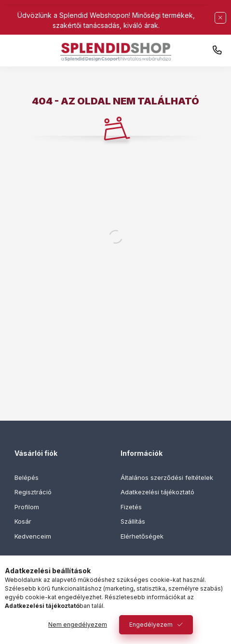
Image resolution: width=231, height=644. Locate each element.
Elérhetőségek (142, 536)
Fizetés (131, 507)
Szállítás (133, 521)
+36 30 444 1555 (217, 51)
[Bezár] (220, 18)
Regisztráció (33, 492)
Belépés (27, 477)
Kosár (23, 521)
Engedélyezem (151, 625)
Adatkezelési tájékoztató (157, 492)
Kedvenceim (33, 536)
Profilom (27, 507)
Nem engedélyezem (78, 625)
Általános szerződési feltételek (167, 477)
